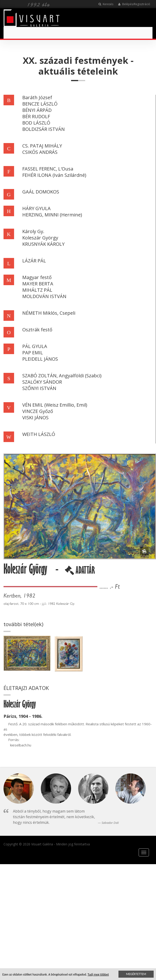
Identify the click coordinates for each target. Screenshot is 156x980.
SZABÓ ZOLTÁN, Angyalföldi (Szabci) (62, 376)
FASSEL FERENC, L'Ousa (48, 169)
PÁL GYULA (35, 346)
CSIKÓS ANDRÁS (40, 152)
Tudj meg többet (98, 974)
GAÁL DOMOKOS (41, 192)
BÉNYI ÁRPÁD (37, 110)
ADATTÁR (80, 572)
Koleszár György (40, 238)
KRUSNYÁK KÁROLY (43, 244)
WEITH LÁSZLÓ (39, 434)
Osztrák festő (37, 330)
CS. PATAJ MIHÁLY (42, 146)
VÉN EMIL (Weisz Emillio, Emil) (55, 405)
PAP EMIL (33, 353)
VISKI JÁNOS (35, 418)
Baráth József (37, 97)
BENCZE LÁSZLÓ (40, 104)
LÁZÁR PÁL (34, 261)
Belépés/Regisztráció (134, 4)
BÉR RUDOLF (36, 116)
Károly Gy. (33, 231)
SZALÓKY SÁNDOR (42, 382)
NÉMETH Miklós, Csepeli (49, 313)
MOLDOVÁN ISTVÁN (44, 296)
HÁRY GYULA (36, 208)
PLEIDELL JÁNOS (40, 359)
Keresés (106, 4)
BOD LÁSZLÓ (36, 123)
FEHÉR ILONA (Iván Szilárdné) (54, 175)
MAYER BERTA (38, 284)
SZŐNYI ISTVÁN (39, 388)
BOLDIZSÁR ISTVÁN (44, 129)
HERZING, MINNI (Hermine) (52, 215)
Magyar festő (37, 277)
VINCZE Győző (38, 411)
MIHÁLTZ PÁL (37, 290)
